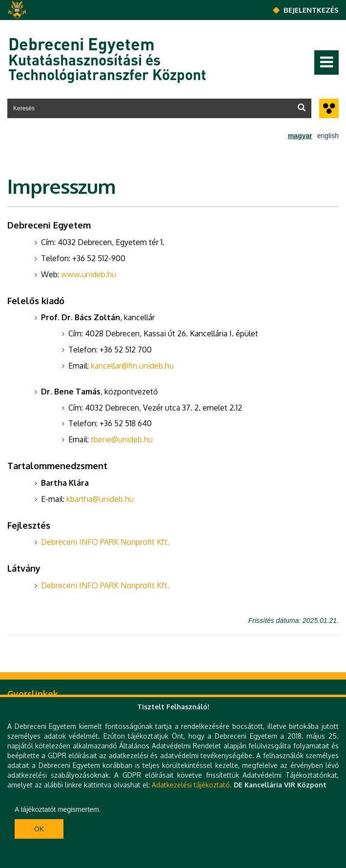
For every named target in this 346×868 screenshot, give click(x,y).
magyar (300, 136)
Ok (39, 829)
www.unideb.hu (89, 274)
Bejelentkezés (311, 10)
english (328, 136)
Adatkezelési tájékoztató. (192, 785)
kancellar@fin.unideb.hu (132, 366)
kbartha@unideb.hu (100, 499)
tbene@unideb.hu (122, 439)
